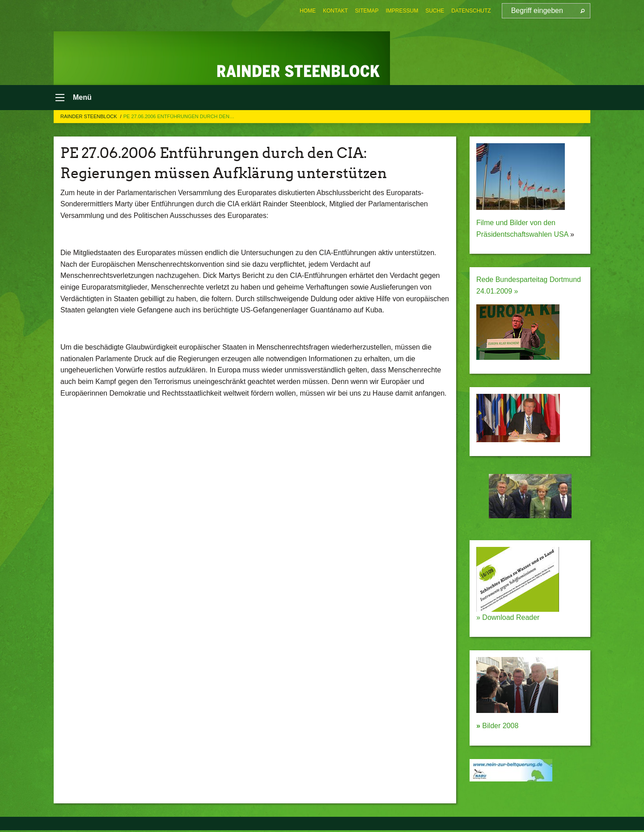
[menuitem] (308, 11)
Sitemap (367, 11)
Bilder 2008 (497, 728)
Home (308, 11)
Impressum (402, 11)
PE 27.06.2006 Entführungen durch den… (179, 118)
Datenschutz (471, 11)
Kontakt (335, 11)
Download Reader (510, 619)
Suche (435, 11)
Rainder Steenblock (89, 118)
